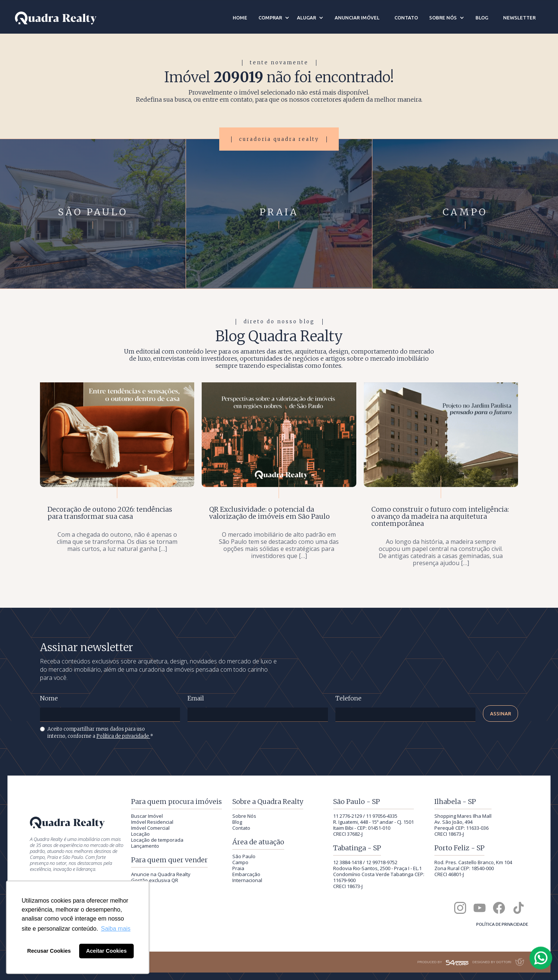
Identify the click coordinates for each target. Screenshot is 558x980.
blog (482, 18)
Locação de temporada (157, 840)
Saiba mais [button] (116, 929)
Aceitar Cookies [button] (106, 951)
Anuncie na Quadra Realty (161, 874)
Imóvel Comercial (150, 828)
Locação (140, 834)
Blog (237, 822)
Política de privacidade (123, 736)
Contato (241, 828)
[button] (274, 18)
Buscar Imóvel (147, 816)
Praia (238, 868)
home (240, 18)
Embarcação (246, 874)
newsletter (519, 18)
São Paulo (244, 856)
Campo (240, 862)
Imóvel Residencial (152, 822)
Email (196, 698)
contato (406, 18)
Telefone (348, 698)
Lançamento (145, 846)
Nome (49, 698)
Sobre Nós (244, 816)
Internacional (247, 880)
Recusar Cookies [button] (49, 951)
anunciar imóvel (357, 18)
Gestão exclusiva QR (155, 880)
